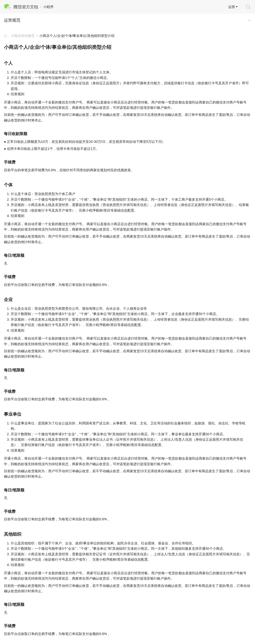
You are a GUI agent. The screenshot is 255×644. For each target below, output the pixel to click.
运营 (232, 7)
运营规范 (12, 20)
